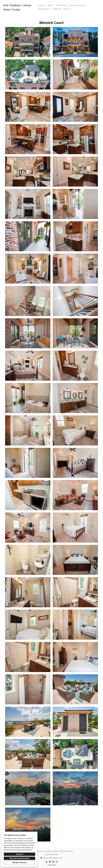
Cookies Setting (52, 865)
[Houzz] (46, 862)
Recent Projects (77, 5)
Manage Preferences (19, 862)
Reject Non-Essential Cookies (20, 858)
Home (41, 5)
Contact (67, 9)
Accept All (19, 854)
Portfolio (61, 5)
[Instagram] (57, 862)
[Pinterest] (53, 862)
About (50, 5)
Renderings (44, 9)
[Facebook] (50, 862)
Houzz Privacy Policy (17, 843)
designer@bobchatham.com (53, 858)
